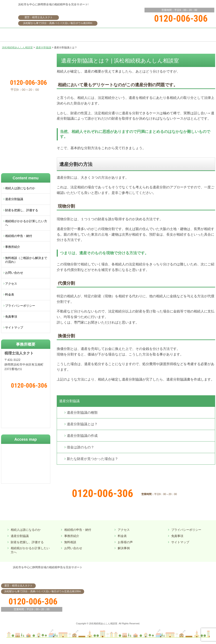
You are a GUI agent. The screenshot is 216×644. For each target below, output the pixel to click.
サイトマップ (14, 327)
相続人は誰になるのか (20, 188)
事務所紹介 (13, 247)
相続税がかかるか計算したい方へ (26, 223)
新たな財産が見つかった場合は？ (92, 459)
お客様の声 (125, 542)
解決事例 (124, 548)
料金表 (10, 294)
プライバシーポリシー (20, 306)
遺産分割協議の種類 (82, 413)
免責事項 (11, 317)
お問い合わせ (14, 273)
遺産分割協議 (69, 401)
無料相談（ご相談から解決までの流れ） (26, 260)
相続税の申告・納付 (19, 236)
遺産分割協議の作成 (82, 436)
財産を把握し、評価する (22, 210)
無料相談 (70, 542)
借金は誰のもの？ (80, 447)
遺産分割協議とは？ (82, 424)
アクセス (11, 284)
